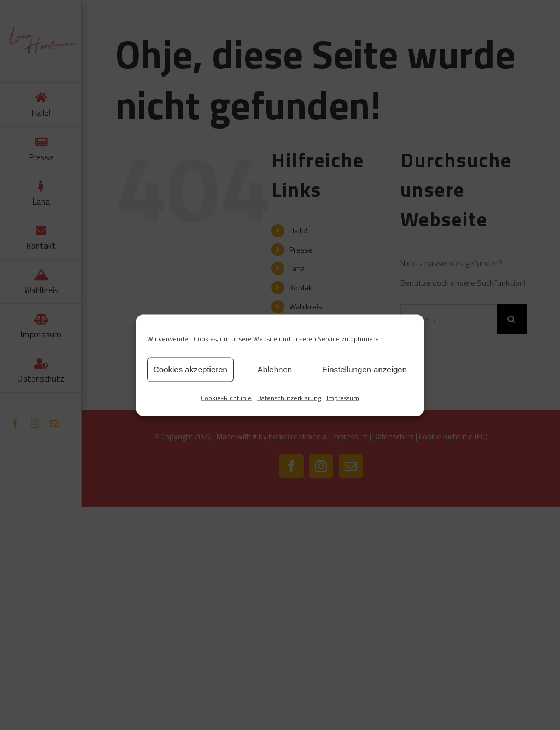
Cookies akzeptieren (190, 369)
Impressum (343, 397)
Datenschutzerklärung (289, 397)
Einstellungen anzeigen (364, 369)
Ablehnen (275, 369)
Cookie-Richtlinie (226, 397)
